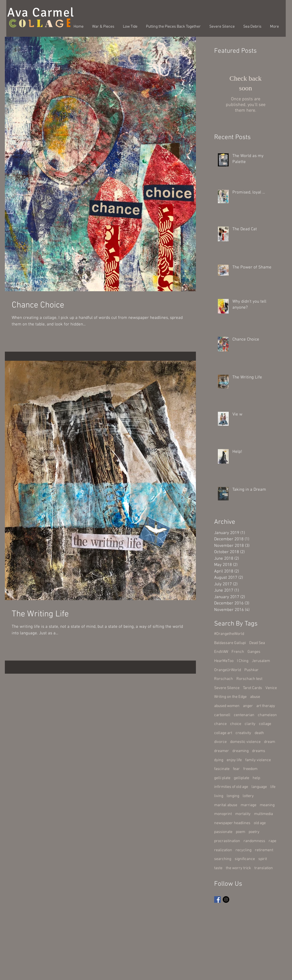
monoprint (223, 814)
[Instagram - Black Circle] (226, 899)
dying (219, 760)
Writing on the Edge (230, 697)
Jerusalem (261, 661)
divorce (220, 742)
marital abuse (226, 805)
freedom (250, 769)
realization (223, 850)
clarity (250, 724)
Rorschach (224, 679)
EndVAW (221, 652)
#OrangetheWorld (229, 634)
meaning (267, 805)
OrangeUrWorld (228, 670)
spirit (263, 859)
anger (248, 706)
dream (270, 742)
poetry (254, 832)
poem (241, 832)
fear (236, 769)
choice (236, 724)
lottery (248, 796)
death (259, 733)
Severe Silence (227, 688)
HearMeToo (224, 661)
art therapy (266, 706)
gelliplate (242, 778)
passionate (223, 832)
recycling (244, 850)
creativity (243, 733)
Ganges (254, 652)
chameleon (267, 715)
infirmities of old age (231, 787)
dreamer (222, 751)
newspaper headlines (232, 823)
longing (233, 796)
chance (220, 724)
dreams (259, 751)
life (273, 787)
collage (265, 724)
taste (218, 868)
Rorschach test (249, 679)
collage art (223, 733)
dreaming (241, 751)
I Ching (243, 661)
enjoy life (234, 760)
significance (245, 859)
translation (264, 868)
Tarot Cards (253, 688)
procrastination (227, 841)
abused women (227, 706)
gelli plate (222, 778)
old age (260, 823)
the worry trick (238, 868)
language (259, 787)
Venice (271, 688)
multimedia (263, 814)
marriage (249, 805)
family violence (258, 760)
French (238, 652)
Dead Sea (257, 643)
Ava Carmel (41, 13)
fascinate (222, 769)
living (219, 796)
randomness (254, 841)
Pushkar (252, 670)
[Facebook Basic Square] (217, 899)
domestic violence (245, 742)
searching (223, 859)
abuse (255, 697)
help (256, 778)
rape (272, 841)
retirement (264, 850)
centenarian (244, 715)
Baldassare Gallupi (230, 643)
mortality (243, 814)
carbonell (222, 715)
